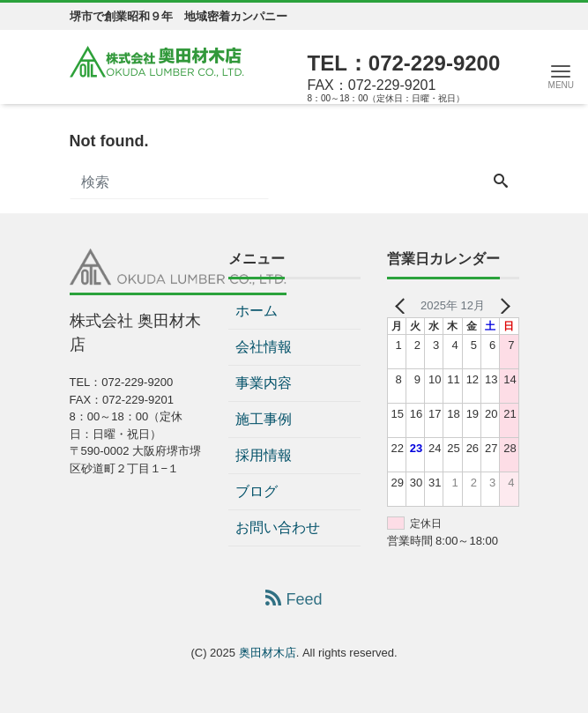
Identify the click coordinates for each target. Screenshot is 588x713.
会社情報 (264, 347)
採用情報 (264, 455)
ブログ (257, 491)
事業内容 (264, 383)
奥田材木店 (268, 653)
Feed (294, 599)
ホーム (257, 311)
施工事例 (264, 419)
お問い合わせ (278, 527)
